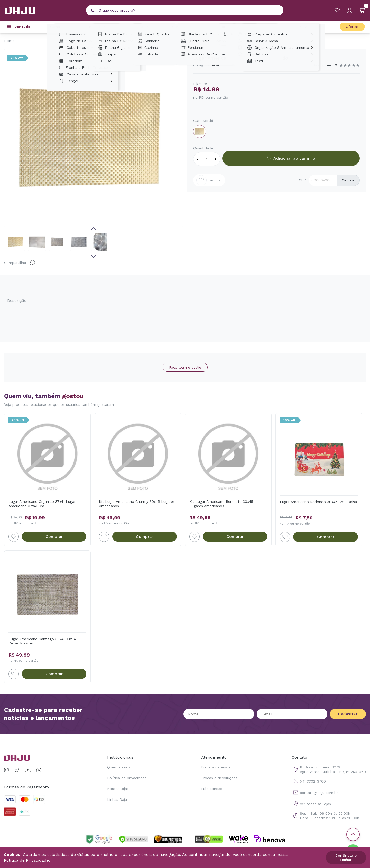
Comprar (54, 537)
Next (94, 257)
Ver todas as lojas (311, 804)
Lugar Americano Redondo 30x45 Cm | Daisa (318, 502)
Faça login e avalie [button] (185, 367)
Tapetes (140, 27)
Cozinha (311, 27)
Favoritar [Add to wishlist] (209, 180)
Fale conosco (213, 789)
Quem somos (119, 767)
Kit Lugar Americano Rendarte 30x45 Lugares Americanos (221, 504)
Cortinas (183, 27)
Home (9, 41)
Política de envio (216, 767)
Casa (271, 27)
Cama (59, 27)
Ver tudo (22, 27)
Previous (94, 229)
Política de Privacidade (26, 860)
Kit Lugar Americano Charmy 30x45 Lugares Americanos (137, 504)
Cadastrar (348, 714)
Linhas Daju (117, 799)
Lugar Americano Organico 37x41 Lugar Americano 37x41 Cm (42, 504)
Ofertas (352, 27)
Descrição (17, 300)
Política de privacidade (127, 778)
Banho (99, 27)
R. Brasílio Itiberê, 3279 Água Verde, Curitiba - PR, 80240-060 (329, 769)
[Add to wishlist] (14, 537)
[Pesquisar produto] (93, 11)
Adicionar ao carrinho (291, 158)
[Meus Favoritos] (337, 10)
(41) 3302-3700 (309, 781)
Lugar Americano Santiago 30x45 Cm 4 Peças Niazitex (42, 641)
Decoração (229, 27)
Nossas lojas (118, 789)
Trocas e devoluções (219, 778)
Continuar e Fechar (346, 857)
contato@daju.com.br (315, 793)
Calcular (348, 180)
